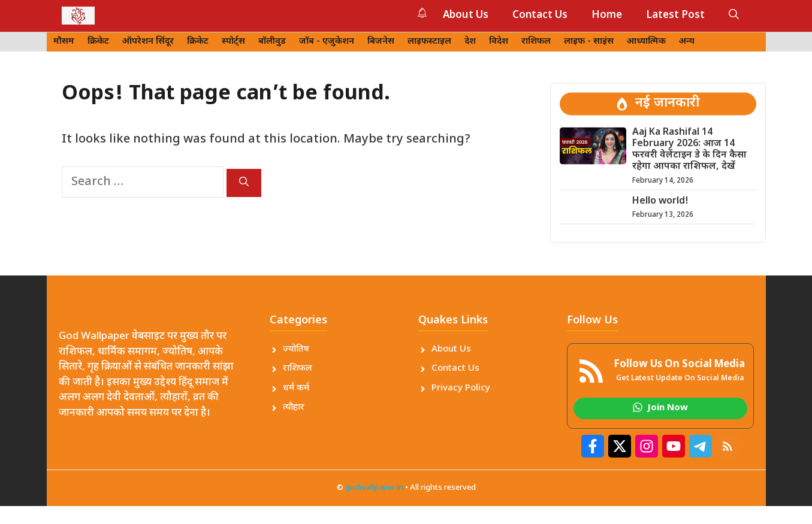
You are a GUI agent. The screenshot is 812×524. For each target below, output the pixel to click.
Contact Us (540, 16)
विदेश (499, 42)
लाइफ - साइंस (589, 42)
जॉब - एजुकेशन (327, 42)
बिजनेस (381, 42)
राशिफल (536, 42)
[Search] (244, 183)
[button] (734, 16)
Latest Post (675, 16)
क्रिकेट (98, 42)
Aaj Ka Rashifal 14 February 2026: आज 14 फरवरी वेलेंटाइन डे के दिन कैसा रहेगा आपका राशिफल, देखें (689, 150)
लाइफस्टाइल (429, 42)
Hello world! (660, 202)
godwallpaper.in (374, 488)
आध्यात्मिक (646, 42)
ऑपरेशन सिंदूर (148, 42)
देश (470, 42)
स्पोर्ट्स (233, 42)
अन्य (687, 42)
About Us (466, 16)
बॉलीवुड (272, 42)
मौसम (64, 42)
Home (607, 16)
